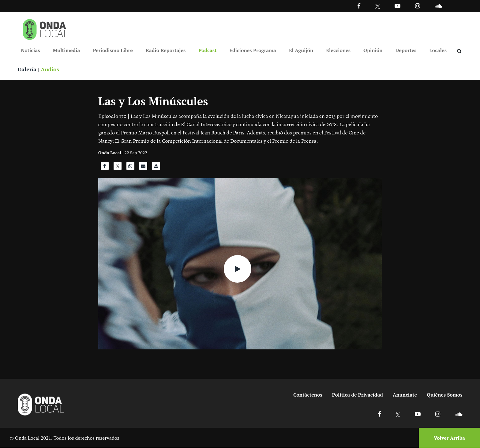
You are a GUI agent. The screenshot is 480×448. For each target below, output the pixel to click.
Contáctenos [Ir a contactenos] (308, 395)
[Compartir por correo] (143, 168)
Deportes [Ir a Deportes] (406, 50)
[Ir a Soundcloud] (459, 414)
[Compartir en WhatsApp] (130, 168)
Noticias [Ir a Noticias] (30, 50)
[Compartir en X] (118, 168)
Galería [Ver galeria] (27, 69)
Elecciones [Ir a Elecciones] (338, 50)
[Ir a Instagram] (418, 6)
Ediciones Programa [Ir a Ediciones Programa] (253, 50)
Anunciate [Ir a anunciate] (405, 395)
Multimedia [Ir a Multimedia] (66, 50)
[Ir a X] (398, 414)
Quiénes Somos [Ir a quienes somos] (444, 395)
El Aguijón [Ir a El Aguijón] (301, 50)
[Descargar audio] (156, 168)
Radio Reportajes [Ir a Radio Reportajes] (166, 50)
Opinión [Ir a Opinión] (373, 50)
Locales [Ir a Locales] (438, 50)
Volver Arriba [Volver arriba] (449, 438)
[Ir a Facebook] (379, 414)
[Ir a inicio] (46, 28)
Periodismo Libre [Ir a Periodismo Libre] (113, 50)
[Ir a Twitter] (378, 6)
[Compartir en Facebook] (105, 168)
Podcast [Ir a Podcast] (207, 50)
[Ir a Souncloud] (438, 6)
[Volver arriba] (448, 438)
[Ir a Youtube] (397, 6)
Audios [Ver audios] (50, 69)
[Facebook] (359, 6)
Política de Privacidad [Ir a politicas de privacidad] (358, 395)
